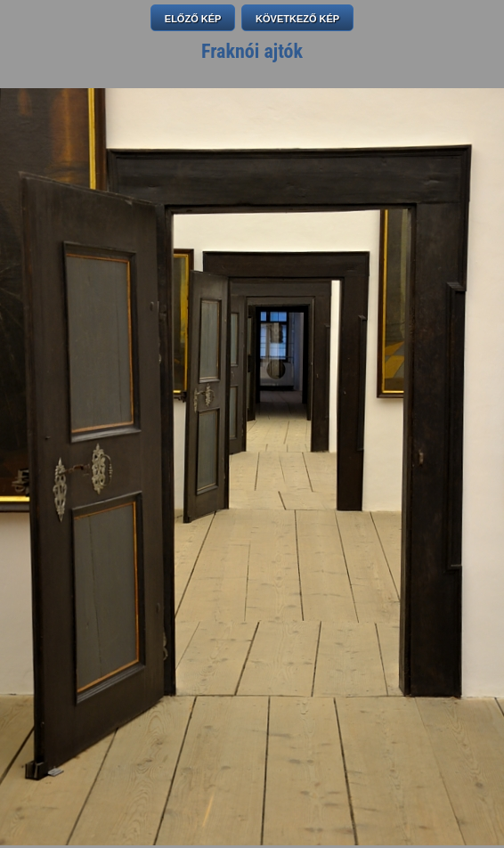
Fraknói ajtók (252, 51)
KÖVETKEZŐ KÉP (297, 19)
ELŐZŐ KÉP (193, 19)
